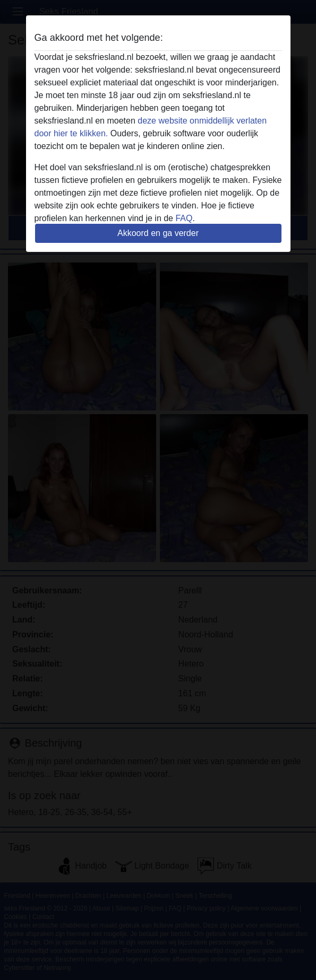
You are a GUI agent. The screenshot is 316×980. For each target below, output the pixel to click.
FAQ (184, 218)
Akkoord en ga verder (158, 233)
